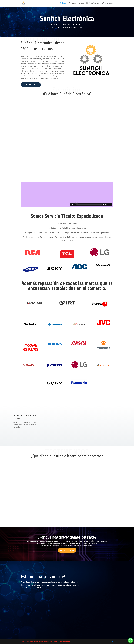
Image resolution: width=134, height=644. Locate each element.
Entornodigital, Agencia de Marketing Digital (57, 642)
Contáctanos (31, 85)
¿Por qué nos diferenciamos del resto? (67, 537)
